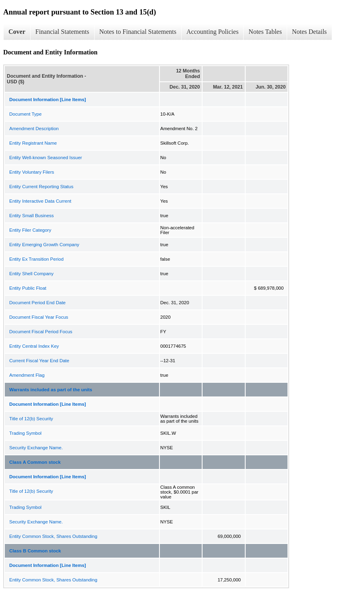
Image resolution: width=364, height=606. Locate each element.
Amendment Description (34, 129)
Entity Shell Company (31, 274)
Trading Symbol (25, 433)
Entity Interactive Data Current (40, 201)
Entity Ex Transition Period (36, 259)
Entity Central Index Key (34, 346)
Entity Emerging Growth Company (44, 245)
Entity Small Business (32, 216)
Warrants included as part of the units (51, 390)
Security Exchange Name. (36, 448)
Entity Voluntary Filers (32, 172)
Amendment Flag (27, 375)
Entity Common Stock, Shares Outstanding (53, 536)
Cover (17, 32)
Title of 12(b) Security (31, 419)
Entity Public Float (28, 288)
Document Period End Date (37, 303)
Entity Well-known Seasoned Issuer (46, 158)
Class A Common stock (35, 462)
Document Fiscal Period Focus (41, 332)
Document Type (25, 114)
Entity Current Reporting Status (41, 187)
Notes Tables (265, 32)
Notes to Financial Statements (138, 32)
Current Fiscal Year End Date (39, 361)
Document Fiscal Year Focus (39, 317)
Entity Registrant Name (33, 143)
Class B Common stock (35, 551)
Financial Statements (62, 32)
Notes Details (309, 32)
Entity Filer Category (30, 230)
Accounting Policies (212, 32)
